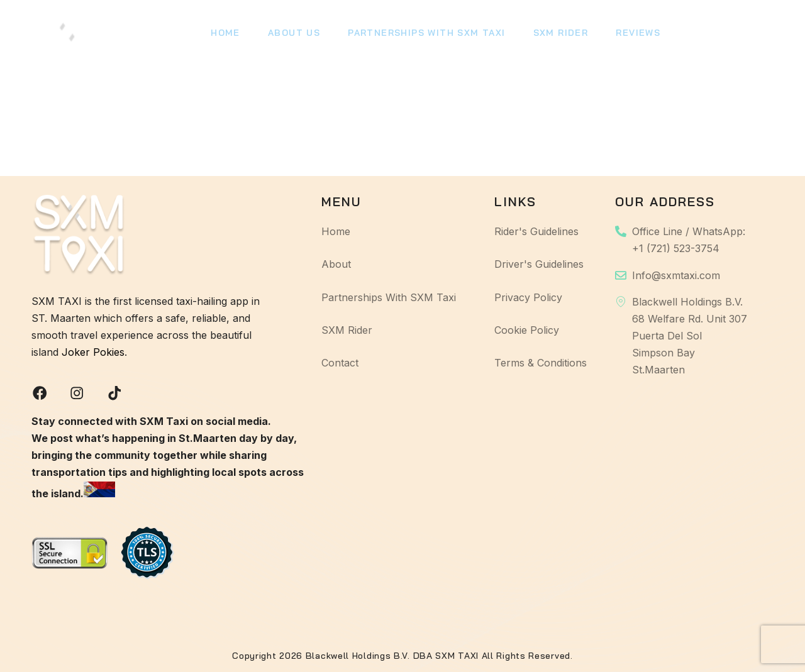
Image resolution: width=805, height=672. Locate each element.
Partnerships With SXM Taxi (420, 35)
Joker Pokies (93, 351)
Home (224, 35)
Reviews (627, 35)
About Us (290, 35)
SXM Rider (552, 35)
